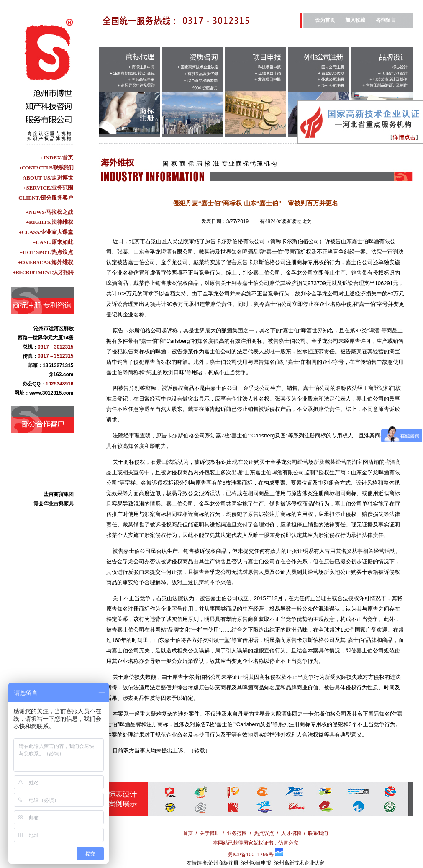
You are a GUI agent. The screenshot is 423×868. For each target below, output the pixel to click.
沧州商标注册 (223, 863)
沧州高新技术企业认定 (299, 863)
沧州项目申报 (256, 863)
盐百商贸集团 (59, 496)
